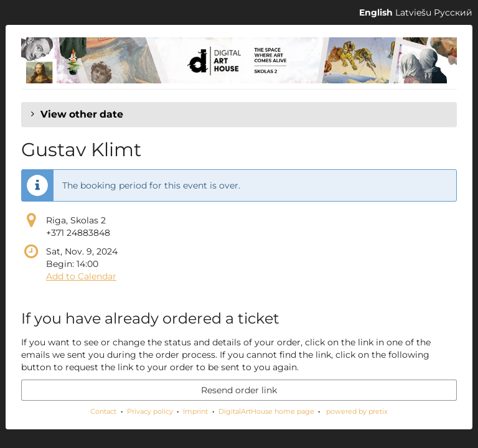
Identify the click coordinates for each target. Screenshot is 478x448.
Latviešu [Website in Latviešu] (413, 12)
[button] (239, 114)
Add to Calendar (81, 276)
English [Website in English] (376, 12)
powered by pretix (357, 411)
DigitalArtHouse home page (266, 411)
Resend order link (239, 390)
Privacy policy (150, 411)
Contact (103, 411)
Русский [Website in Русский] (453, 12)
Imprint (195, 411)
